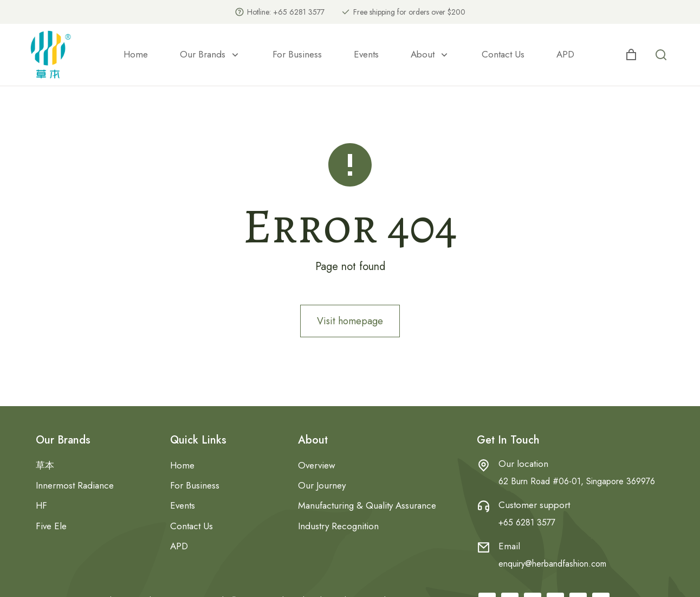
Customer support (534, 505)
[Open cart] (631, 55)
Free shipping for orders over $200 (409, 12)
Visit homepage (350, 321)
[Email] (484, 547)
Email (509, 546)
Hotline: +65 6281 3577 (286, 12)
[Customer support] (484, 506)
